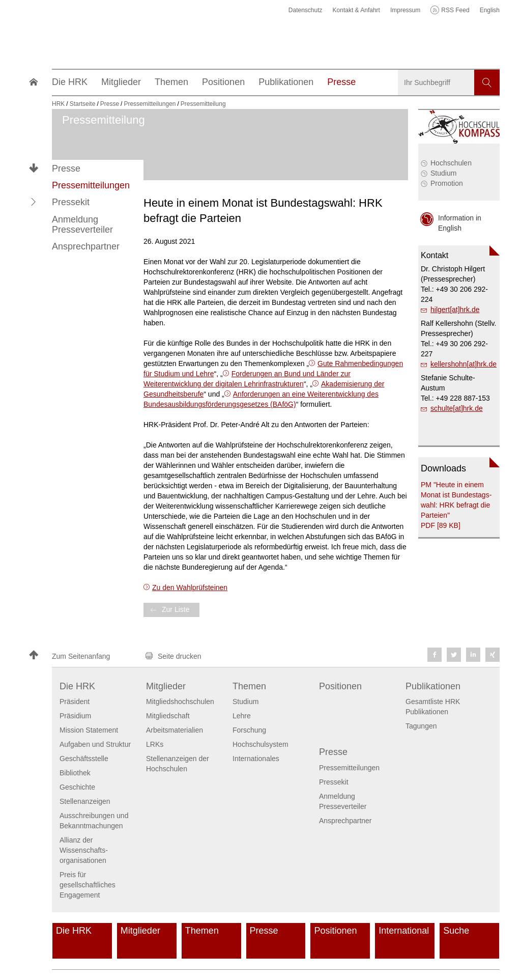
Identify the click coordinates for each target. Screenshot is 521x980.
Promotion (447, 183)
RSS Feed (455, 10)
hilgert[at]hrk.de (455, 310)
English (490, 10)
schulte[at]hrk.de (457, 408)
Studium (443, 173)
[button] (34, 202)
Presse (66, 169)
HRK (58, 104)
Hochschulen (451, 163)
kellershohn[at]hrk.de (464, 364)
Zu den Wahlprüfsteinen (190, 587)
